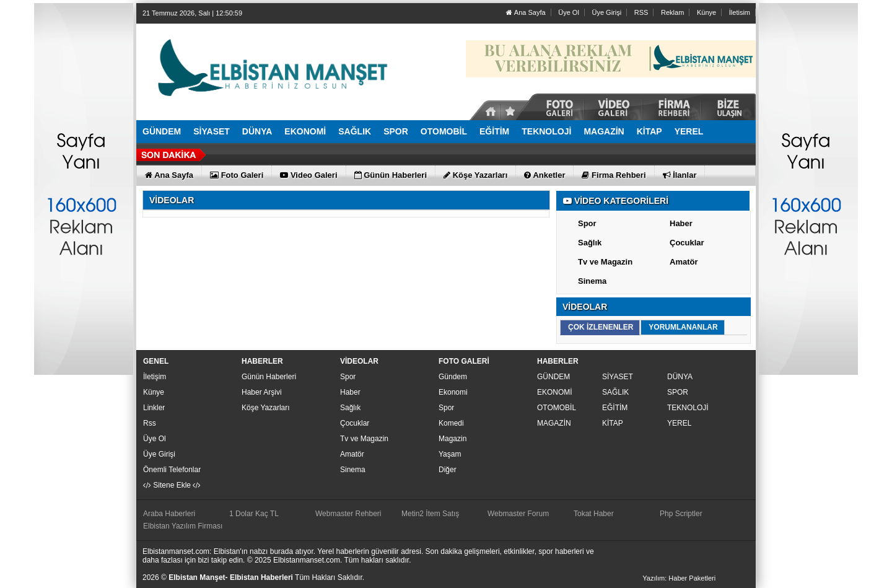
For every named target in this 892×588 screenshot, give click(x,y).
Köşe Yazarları (266, 408)
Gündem (453, 377)
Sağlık (590, 243)
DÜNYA (680, 377)
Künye (706, 12)
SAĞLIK (615, 392)
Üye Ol (569, 12)
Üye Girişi (606, 12)
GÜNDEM (553, 377)
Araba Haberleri (169, 514)
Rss (150, 423)
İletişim (155, 377)
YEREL (679, 423)
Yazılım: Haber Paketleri (679, 578)
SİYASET (618, 377)
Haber (681, 223)
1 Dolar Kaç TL (254, 514)
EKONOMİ (555, 392)
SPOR (678, 392)
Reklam (672, 12)
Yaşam (450, 454)
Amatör (684, 262)
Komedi (451, 423)
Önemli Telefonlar (172, 470)
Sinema (592, 281)
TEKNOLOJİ (688, 408)
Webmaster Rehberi (348, 514)
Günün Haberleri (269, 377)
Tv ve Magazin (605, 262)
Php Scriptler (681, 514)
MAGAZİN (554, 423)
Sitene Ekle (172, 485)
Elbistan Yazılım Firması (183, 526)
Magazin (453, 439)
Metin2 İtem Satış (430, 514)
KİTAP (613, 423)
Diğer (448, 470)
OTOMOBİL (557, 408)
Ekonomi (453, 392)
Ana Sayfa (526, 12)
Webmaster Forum (518, 514)
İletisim (740, 12)
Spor (587, 223)
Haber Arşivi (262, 392)
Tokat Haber (594, 514)
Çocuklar (687, 243)
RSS (641, 12)
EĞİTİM (615, 408)
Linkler (154, 408)
